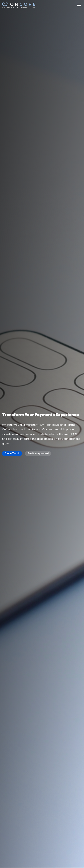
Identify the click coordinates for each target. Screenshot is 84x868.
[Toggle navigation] (79, 6)
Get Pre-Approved (38, 453)
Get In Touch (12, 453)
